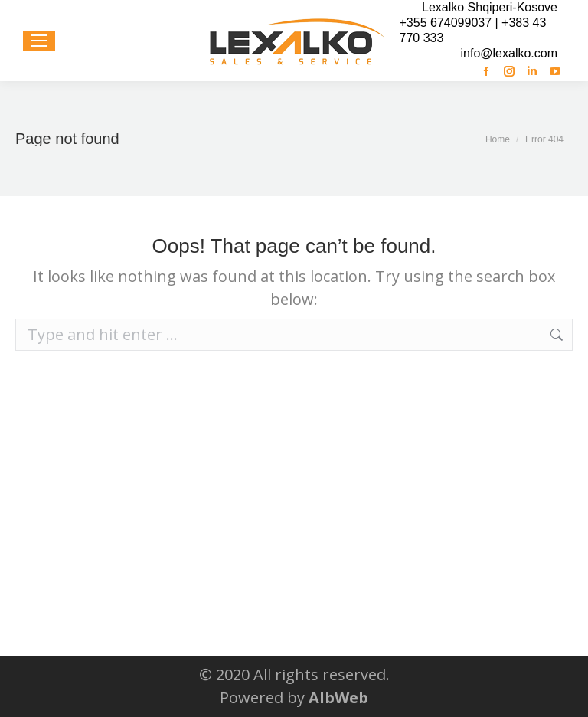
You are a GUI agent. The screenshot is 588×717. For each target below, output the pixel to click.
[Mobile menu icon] (39, 41)
